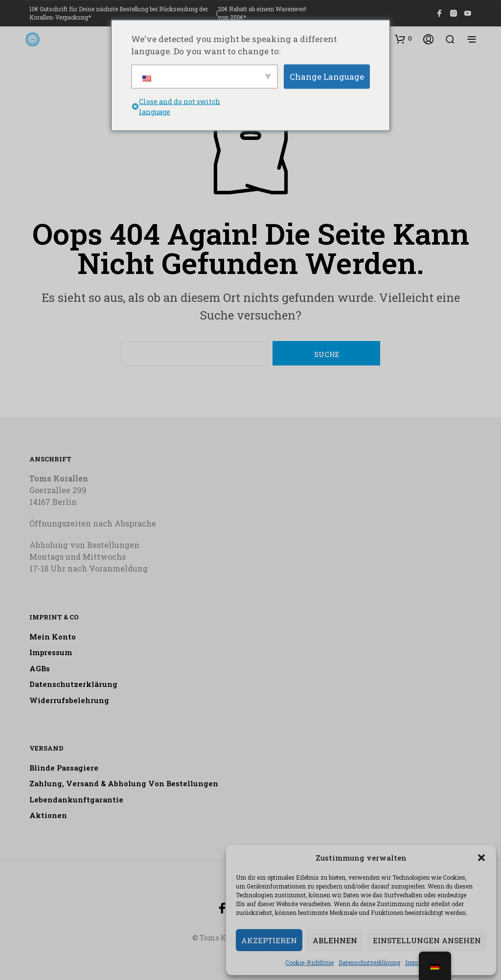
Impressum (51, 652)
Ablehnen (335, 940)
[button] (481, 858)
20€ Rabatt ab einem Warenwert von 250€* (262, 13)
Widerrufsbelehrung (69, 700)
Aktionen (48, 815)
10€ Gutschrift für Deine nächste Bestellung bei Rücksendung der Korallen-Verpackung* (119, 13)
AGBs (40, 668)
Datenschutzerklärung (369, 962)
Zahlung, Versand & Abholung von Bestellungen (124, 783)
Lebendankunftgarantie (76, 799)
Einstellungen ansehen (427, 940)
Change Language (327, 76)
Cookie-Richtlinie (309, 962)
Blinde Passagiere (64, 768)
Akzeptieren (269, 940)
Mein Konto (53, 637)
